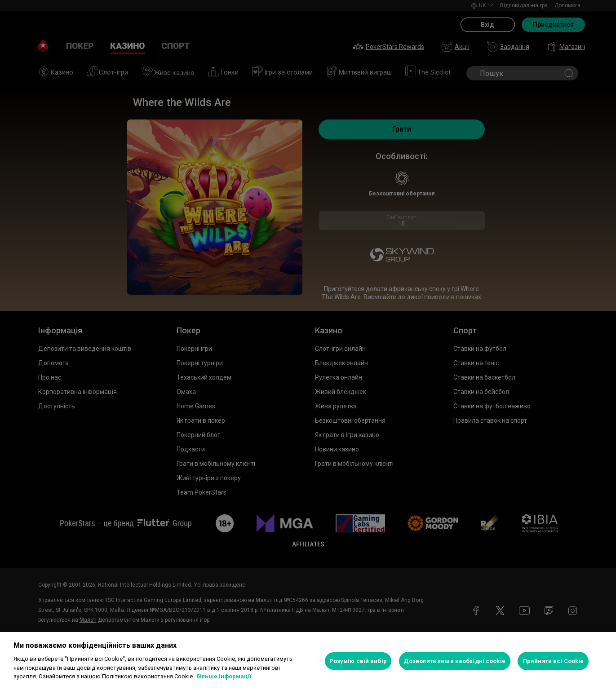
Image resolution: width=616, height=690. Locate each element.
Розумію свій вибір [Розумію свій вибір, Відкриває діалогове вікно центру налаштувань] (358, 661)
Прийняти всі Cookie (553, 661)
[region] (308, 661)
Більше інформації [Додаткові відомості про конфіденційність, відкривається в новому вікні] (224, 676)
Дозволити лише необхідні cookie (455, 661)
